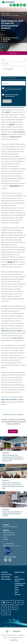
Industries (4, 572)
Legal (5, 638)
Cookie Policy (21, 635)
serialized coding (15, 137)
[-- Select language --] (13, 69)
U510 (11, 124)
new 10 (7, 112)
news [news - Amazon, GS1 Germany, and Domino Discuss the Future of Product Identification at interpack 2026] (2, 465)
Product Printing (6, 574)
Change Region (17, 631)
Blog (16, 592)
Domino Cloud (17, 338)
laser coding (14, 186)
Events (17, 590)
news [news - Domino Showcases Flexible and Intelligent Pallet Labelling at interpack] (2, 493)
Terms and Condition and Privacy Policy (13, 90)
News (16, 587)
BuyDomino (7, 602)
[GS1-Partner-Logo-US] (10, 551)
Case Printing (5, 577)
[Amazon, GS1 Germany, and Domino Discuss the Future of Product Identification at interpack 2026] (13, 477)
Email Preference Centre (17, 638)
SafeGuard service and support (12, 331)
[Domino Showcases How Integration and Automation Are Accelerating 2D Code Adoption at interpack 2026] (13, 450)
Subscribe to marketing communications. (12, 95)
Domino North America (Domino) (12, 107)
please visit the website (9, 399)
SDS (4, 608)
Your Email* (6, 83)
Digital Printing (19, 572)
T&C (8, 638)
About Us (18, 594)
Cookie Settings (13, 640)
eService (19, 602)
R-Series (10, 262)
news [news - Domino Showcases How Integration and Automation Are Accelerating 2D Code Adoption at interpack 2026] (2, 438)
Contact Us (6, 613)
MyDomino (13, 608)
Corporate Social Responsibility (20, 584)
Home (17, 577)
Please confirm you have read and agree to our (13, 89)
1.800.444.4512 (9, 544)
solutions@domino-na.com (13, 546)
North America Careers (19, 580)
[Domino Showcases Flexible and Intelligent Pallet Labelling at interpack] (13, 505)
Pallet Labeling (6, 579)
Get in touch (13, 53)
